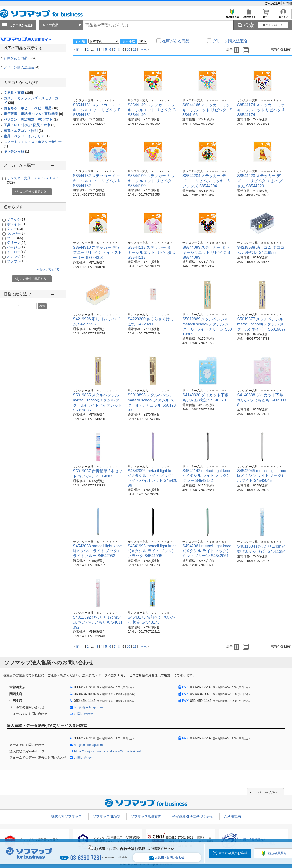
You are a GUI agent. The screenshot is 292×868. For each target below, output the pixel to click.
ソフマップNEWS (106, 816)
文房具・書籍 (18, 93)
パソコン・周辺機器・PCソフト (31, 119)
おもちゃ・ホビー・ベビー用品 (31, 108)
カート (266, 15)
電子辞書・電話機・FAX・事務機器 (33, 114)
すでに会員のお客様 (233, 853)
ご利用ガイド (249, 15)
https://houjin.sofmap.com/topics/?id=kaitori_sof (108, 751)
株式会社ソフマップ (66, 816)
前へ (79, 50)
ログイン (283, 15)
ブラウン (17, 261)
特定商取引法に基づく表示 (193, 816)
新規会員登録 (232, 15)
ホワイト (17, 224)
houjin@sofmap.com (88, 707)
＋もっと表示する (48, 269)
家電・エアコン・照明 (23, 131)
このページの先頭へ (265, 792)
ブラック (17, 219)
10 (128, 50)
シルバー (16, 233)
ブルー (15, 238)
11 (135, 50)
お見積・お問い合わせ (166, 858)
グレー (15, 229)
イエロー (17, 252)
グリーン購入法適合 (22, 67)
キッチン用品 (16, 151)
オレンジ (16, 257)
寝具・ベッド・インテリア (27, 136)
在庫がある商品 (20, 58)
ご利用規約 (273, 3)
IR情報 (287, 3)
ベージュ (17, 247)
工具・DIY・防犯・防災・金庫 (29, 125)
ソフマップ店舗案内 (146, 816)
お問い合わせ (84, 714)
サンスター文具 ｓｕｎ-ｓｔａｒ (95, 100)
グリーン (17, 243)
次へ (144, 50)
